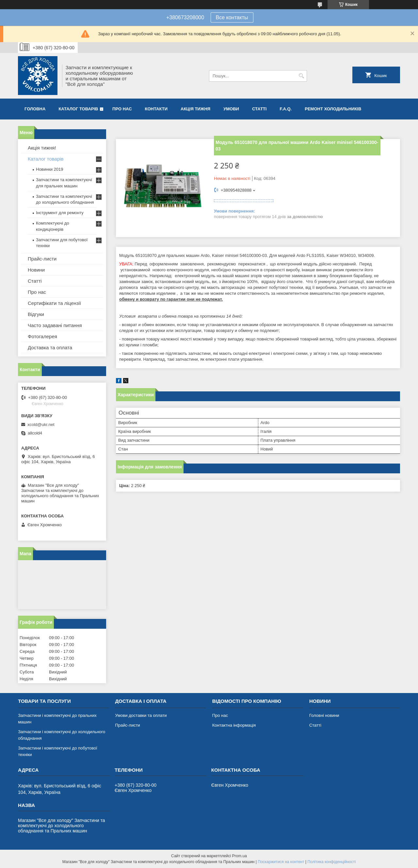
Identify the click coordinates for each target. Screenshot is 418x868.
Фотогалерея (42, 336)
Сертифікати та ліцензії (54, 303)
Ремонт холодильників (333, 109)
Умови (231, 109)
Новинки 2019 (49, 169)
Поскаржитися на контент (281, 862)
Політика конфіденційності (331, 862)
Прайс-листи (42, 259)
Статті (259, 109)
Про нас (122, 109)
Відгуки (36, 314)
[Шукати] (301, 76)
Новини (36, 270)
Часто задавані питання (55, 325)
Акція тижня (195, 109)
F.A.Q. (286, 109)
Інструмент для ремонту (60, 213)
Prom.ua (240, 856)
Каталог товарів (78, 109)
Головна (35, 109)
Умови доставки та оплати (141, 715)
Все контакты (232, 17)
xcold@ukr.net (41, 425)
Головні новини (324, 715)
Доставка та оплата (50, 347)
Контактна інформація (234, 725)
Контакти (156, 109)
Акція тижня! (42, 148)
